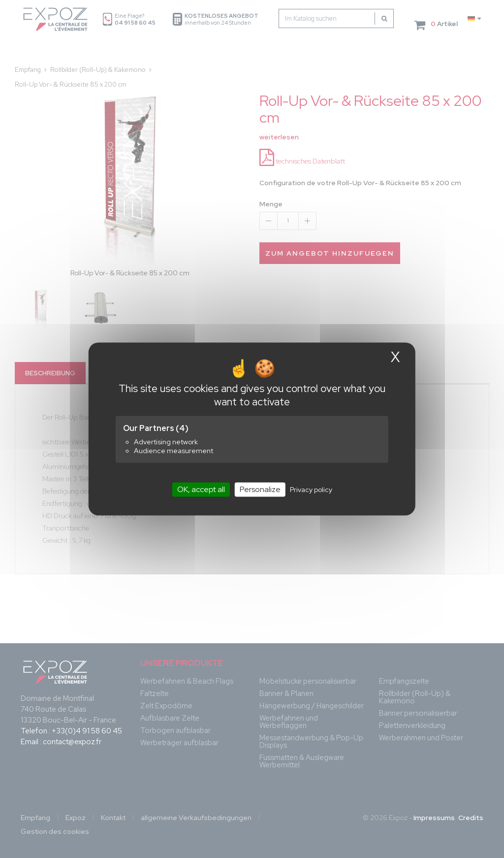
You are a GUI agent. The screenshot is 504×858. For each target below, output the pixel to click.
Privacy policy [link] (311, 490)
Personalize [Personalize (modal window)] (260, 489)
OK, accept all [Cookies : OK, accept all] (201, 489)
